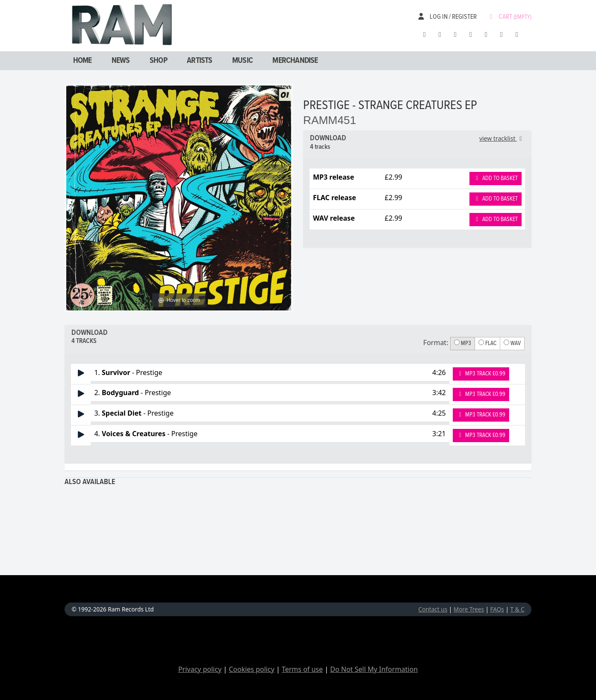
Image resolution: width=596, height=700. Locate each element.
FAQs (497, 609)
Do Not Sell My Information (374, 669)
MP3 (463, 343)
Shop (158, 61)
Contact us (433, 609)
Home (83, 61)
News (121, 61)
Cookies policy (252, 669)
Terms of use (302, 669)
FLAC (487, 343)
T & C (517, 609)
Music (242, 61)
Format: (436, 343)
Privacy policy (200, 669)
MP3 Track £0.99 (481, 374)
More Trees (469, 609)
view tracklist (502, 138)
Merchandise (295, 61)
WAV (512, 343)
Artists (199, 61)
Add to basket (496, 178)
